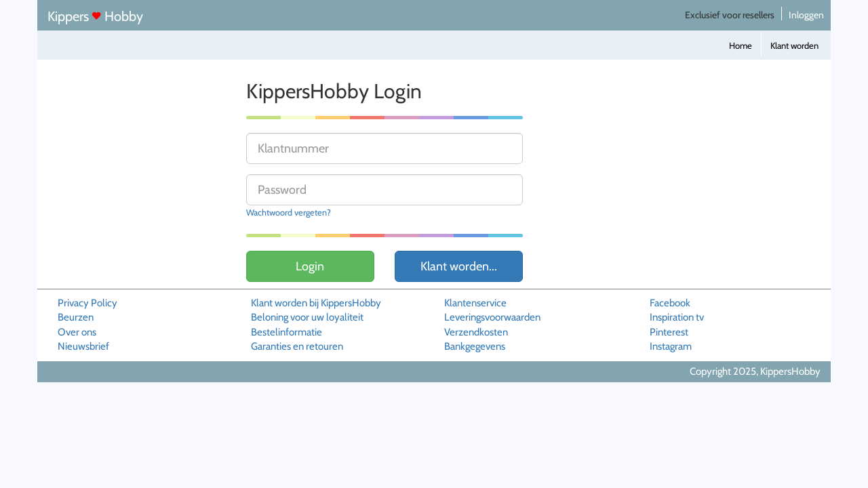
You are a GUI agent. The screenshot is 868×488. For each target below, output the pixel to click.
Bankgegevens (475, 346)
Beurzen (76, 317)
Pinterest (669, 332)
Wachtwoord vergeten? (289, 212)
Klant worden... (459, 266)
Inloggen (806, 15)
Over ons (77, 332)
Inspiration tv (677, 317)
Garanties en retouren (297, 346)
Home (741, 45)
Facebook (670, 303)
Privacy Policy (87, 303)
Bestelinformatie (287, 332)
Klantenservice (475, 303)
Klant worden (794, 45)
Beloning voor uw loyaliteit (307, 317)
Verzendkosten (476, 332)
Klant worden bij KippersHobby (316, 303)
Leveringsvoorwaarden (492, 317)
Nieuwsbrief (83, 346)
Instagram (671, 346)
